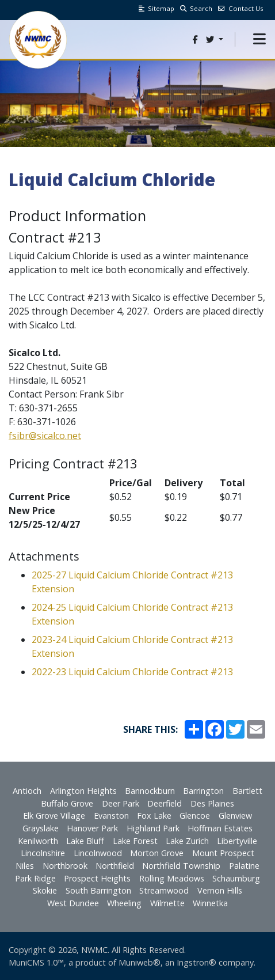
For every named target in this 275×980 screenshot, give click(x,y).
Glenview (235, 816)
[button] (259, 39)
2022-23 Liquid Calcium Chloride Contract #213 (132, 672)
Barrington (203, 791)
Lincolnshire (43, 853)
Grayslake (41, 828)
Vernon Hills (220, 890)
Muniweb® (140, 962)
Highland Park (153, 828)
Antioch (27, 791)
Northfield (115, 866)
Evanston (111, 816)
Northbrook (65, 866)
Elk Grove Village (54, 816)
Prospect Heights (97, 878)
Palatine (244, 866)
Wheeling (124, 903)
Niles (25, 866)
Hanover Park (92, 828)
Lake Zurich (187, 841)
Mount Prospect (223, 853)
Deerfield (165, 803)
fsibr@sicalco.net (45, 436)
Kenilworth (38, 841)
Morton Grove (157, 853)
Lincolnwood (98, 853)
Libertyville (237, 841)
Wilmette (167, 903)
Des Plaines (212, 803)
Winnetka (210, 903)
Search (196, 8)
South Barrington (98, 890)
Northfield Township (181, 866)
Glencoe (195, 816)
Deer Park (121, 803)
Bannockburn (150, 791)
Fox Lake (154, 816)
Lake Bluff (85, 841)
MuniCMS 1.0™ (36, 962)
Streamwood (164, 890)
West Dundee (73, 903)
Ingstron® (196, 962)
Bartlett (247, 791)
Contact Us (241, 8)
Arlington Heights (83, 791)
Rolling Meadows (172, 878)
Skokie (45, 890)
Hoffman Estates (220, 828)
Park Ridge (35, 878)
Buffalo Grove (67, 803)
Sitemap (156, 8)
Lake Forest (135, 841)
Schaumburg (236, 878)
